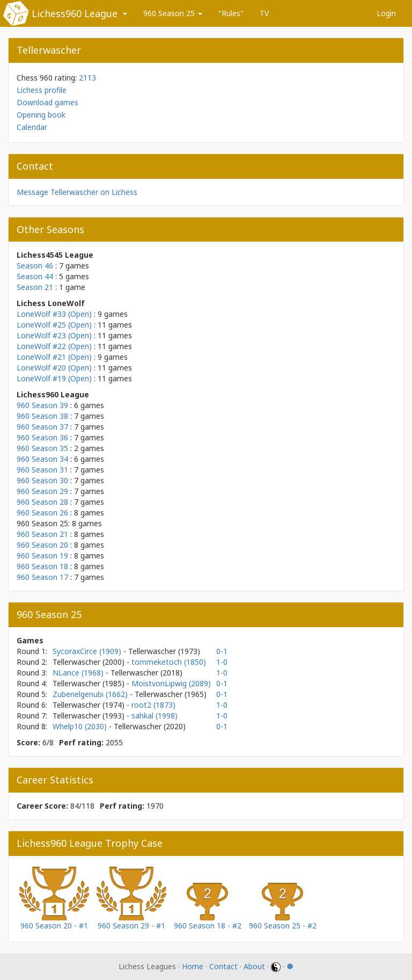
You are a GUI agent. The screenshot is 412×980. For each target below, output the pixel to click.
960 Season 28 (42, 502)
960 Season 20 (42, 545)
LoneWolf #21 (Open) (54, 357)
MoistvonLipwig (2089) (171, 683)
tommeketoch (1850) (169, 662)
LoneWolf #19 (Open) (54, 378)
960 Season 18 (42, 566)
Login (386, 13)
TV (264, 13)
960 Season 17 (42, 577)
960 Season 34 (42, 459)
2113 (87, 78)
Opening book (41, 115)
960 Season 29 (42, 491)
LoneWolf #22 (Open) (54, 346)
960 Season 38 (42, 416)
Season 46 (35, 266)
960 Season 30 (42, 480)
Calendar (32, 127)
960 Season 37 (42, 427)
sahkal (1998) (154, 716)
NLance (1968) (79, 673)
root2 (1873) (153, 705)
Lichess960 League (75, 13)
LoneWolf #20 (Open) (54, 368)
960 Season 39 (42, 405)
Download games (47, 102)
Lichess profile (42, 90)
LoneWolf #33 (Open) (54, 314)
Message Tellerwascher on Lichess (77, 192)
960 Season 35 (42, 448)
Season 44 (35, 276)
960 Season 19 (42, 556)
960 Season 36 (42, 437)
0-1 (222, 651)
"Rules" (231, 13)
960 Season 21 (42, 534)
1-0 (222, 662)
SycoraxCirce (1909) (88, 651)
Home (193, 966)
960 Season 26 (42, 513)
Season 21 (35, 287)
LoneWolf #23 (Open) (54, 335)
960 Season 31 (42, 470)
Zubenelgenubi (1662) (91, 694)
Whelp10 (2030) (81, 726)
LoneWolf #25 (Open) (54, 325)
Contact (223, 966)
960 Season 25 (173, 13)
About (254, 966)
